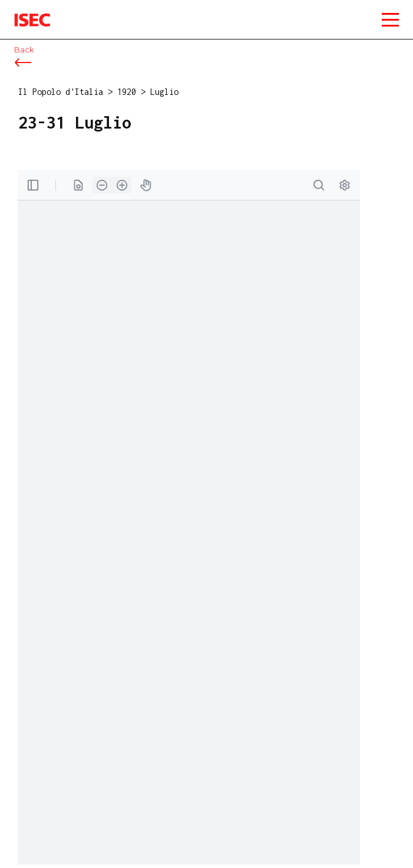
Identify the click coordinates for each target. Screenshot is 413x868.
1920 (127, 92)
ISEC (24, 11)
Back (24, 50)
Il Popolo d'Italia (61, 92)
